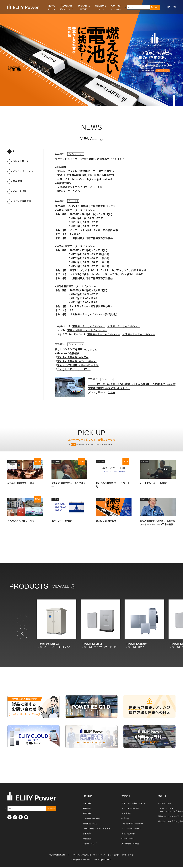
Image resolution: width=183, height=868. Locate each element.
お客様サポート (165, 803)
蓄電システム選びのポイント (134, 803)
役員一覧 (87, 808)
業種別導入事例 (128, 833)
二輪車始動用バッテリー (132, 823)
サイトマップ (99, 855)
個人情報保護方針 (57, 855)
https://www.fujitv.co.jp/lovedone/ (92, 179)
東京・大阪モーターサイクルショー (87, 330)
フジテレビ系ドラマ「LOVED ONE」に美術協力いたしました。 (91, 159)
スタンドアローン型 (130, 808)
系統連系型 (126, 813)
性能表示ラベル (128, 839)
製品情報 (15, 181)
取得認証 (87, 839)
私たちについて (67, 7)
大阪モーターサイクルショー (124, 326)
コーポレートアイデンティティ (97, 828)
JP (169, 7)
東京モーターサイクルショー (89, 326)
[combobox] (138, 7)
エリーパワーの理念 (92, 818)
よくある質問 (113, 855)
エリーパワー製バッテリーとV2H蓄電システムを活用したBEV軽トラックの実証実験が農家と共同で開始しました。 (132, 386)
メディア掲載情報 (19, 201)
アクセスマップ (90, 844)
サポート (100, 7)
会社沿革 (87, 833)
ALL (12, 151)
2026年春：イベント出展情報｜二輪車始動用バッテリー (86, 206)
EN (174, 7)
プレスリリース (18, 161)
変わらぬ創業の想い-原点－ (73, 357)
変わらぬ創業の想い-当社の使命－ (77, 361)
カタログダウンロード (131, 828)
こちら (76, 191)
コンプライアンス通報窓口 (79, 855)
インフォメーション (20, 171)
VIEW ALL (92, 139)
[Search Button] (155, 7)
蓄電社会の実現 (90, 823)
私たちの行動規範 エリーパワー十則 (78, 365)
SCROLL (174, 89)
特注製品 (125, 818)
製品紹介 (84, 7)
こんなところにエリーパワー (74, 369)
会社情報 (87, 803)
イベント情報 (17, 191)
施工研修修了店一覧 (130, 844)
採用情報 (87, 813)
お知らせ (51, 7)
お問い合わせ (116, 7)
